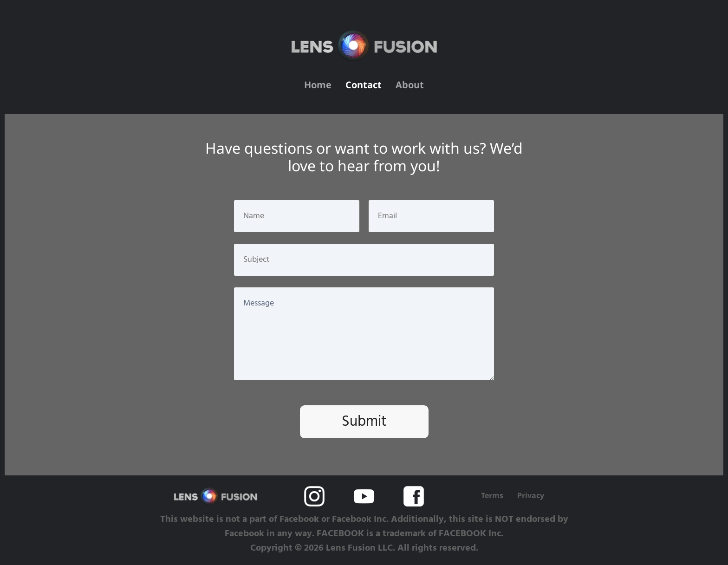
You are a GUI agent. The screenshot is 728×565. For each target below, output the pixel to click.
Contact (364, 86)
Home (318, 86)
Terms (492, 495)
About (410, 86)
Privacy (531, 495)
